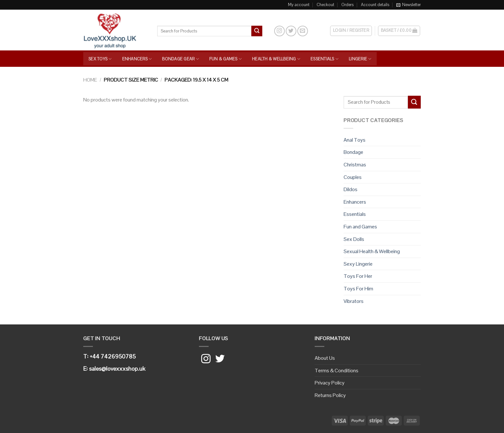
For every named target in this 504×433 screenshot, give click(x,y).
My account (299, 5)
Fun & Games (225, 59)
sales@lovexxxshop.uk (117, 369)
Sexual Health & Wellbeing (372, 251)
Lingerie (360, 59)
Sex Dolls (354, 239)
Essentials (324, 59)
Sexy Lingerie (358, 264)
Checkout (325, 5)
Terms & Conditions (337, 371)
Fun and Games (360, 227)
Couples (353, 177)
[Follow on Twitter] (291, 31)
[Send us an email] (303, 31)
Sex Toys (100, 59)
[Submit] (257, 31)
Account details (375, 5)
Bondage (353, 152)
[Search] (268, 31)
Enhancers (137, 59)
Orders (347, 5)
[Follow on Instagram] (279, 31)
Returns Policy (330, 395)
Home (90, 80)
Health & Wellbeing (276, 59)
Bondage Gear (180, 59)
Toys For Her (358, 276)
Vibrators (354, 301)
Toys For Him (358, 289)
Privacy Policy (330, 383)
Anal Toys (355, 140)
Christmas (355, 165)
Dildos (351, 189)
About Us (325, 358)
